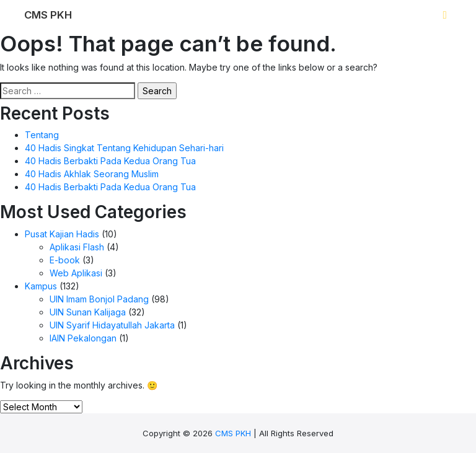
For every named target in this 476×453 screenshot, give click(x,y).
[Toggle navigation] (445, 15)
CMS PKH (233, 433)
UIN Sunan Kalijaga (88, 312)
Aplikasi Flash (77, 247)
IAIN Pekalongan (83, 338)
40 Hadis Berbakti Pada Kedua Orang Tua (110, 161)
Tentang (42, 135)
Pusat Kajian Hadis (62, 234)
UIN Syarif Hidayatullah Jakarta (112, 325)
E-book (65, 260)
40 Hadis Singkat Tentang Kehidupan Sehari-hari (124, 148)
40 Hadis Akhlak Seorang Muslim (92, 174)
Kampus (41, 286)
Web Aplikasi (76, 273)
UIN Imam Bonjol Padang (99, 299)
